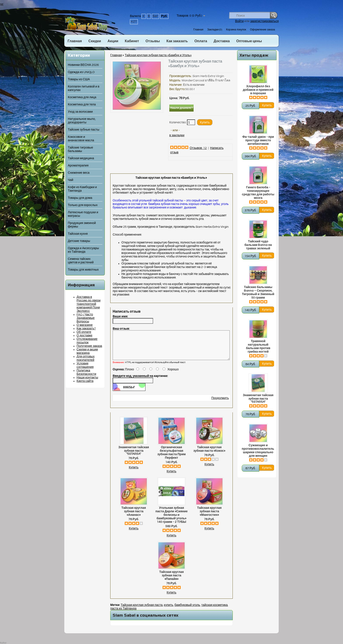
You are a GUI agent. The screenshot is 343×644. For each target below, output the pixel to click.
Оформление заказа (262, 30)
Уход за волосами (80, 112)
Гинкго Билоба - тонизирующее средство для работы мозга (258, 193)
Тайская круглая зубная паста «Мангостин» (209, 517)
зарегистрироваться (264, 21)
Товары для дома (80, 198)
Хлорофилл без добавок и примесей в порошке (258, 90)
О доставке (84, 336)
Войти (239, 21)
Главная (198, 30)
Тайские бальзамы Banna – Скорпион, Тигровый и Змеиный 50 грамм (258, 292)
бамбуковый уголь (187, 610)
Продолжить (220, 403)
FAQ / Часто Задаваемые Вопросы (86, 318)
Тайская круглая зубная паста (142, 610)
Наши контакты (87, 378)
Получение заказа (89, 346)
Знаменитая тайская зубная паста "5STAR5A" (258, 399)
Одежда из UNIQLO (81, 72)
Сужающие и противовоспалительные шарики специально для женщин (258, 451)
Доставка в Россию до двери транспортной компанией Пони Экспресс (89, 304)
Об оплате (84, 332)
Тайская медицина (81, 158)
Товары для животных (83, 270)
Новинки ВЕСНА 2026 (83, 65)
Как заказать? (86, 329)
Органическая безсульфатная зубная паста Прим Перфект (171, 458)
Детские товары (79, 241)
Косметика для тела (82, 105)
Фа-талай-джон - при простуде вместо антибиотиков (258, 140)
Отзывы (153, 41)
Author (3, 643)
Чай (71, 180)
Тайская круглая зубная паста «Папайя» (171, 581)
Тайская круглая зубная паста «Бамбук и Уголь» (158, 55)
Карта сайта (85, 381)
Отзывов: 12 (198, 148)
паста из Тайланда (123, 614)
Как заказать (177, 41)
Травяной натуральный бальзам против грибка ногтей (258, 346)
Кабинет (132, 41)
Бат (155, 16)
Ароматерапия (78, 166)
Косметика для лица (82, 97)
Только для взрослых (83, 205)
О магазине (85, 325)
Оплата (201, 41)
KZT (134, 22)
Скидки (95, 41)
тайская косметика (214, 610)
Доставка (222, 41)
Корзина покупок (236, 30)
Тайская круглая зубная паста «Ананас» (134, 517)
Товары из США (79, 79)
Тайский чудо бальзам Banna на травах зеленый (258, 245)
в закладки (177, 135)
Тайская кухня (78, 234)
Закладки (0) (215, 30)
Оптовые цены (249, 41)
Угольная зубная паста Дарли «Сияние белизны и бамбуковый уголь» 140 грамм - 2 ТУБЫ (172, 520)
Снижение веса (79, 173)
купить (168, 610)
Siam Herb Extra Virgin (208, 76)
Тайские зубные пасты (84, 130)
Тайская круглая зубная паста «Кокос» (209, 454)
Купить (134, 473)
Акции (113, 41)
